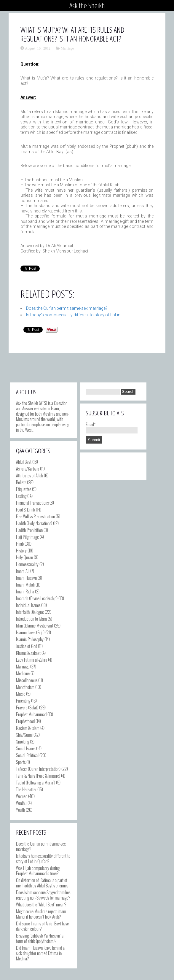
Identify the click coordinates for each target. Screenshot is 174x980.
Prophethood (25, 721)
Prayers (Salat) (27, 707)
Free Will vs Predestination (35, 516)
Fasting (21, 496)
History (21, 550)
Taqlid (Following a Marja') (36, 782)
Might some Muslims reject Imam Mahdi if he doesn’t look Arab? (41, 914)
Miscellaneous (27, 680)
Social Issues (26, 748)
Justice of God (27, 646)
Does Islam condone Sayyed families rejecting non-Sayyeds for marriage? (43, 895)
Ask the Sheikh (87, 5)
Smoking (23, 741)
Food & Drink (25, 509)
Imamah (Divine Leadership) (37, 598)
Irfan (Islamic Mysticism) (35, 625)
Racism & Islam (28, 728)
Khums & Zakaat (28, 653)
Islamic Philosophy (30, 639)
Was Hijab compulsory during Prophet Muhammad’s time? (38, 871)
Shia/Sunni (24, 735)
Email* (112, 427)
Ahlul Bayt (24, 462)
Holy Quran (24, 557)
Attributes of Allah (29, 475)
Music (21, 694)
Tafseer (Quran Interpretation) (38, 769)
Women (22, 796)
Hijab (20, 544)
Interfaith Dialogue (30, 612)
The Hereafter (26, 789)
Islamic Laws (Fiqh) (30, 632)
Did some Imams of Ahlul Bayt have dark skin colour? (42, 926)
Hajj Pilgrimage (27, 537)
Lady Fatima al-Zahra (32, 660)
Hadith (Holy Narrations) (34, 523)
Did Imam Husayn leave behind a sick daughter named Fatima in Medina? (40, 953)
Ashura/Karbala (28, 468)
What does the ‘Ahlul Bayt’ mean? (41, 904)
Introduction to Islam (31, 619)
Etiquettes (24, 489)
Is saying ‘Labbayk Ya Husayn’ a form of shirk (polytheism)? (40, 938)
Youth (20, 810)
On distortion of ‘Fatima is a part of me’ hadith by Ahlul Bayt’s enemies (42, 883)
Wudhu (21, 803)
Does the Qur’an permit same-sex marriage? (41, 846)
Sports (21, 762)
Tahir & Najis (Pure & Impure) (38, 776)
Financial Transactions (32, 503)
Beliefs (21, 482)
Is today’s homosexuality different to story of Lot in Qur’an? (43, 858)
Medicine (23, 673)
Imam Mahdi (25, 584)
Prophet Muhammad (31, 714)
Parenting (23, 701)
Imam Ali (23, 571)
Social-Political (27, 755)
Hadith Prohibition (29, 530)
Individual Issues (28, 605)
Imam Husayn (26, 578)
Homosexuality (27, 564)
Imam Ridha (25, 591)
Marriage (67, 48)
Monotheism (25, 687)
